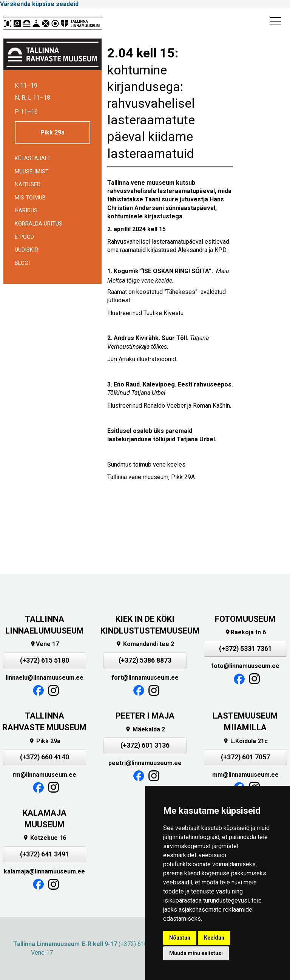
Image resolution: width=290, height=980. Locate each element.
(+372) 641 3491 (45, 854)
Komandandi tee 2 (145, 644)
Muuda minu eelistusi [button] (196, 953)
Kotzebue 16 (44, 838)
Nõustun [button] (180, 938)
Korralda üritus (39, 224)
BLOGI (22, 263)
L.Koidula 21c (245, 741)
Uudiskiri (27, 250)
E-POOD (24, 237)
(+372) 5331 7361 (245, 649)
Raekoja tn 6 (245, 632)
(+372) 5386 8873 (145, 660)
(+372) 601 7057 (245, 757)
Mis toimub (30, 198)
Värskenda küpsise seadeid (39, 4)
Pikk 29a (52, 132)
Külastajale (33, 158)
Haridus (26, 211)
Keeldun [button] (214, 938)
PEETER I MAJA (145, 716)
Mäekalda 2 (145, 729)
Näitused (28, 185)
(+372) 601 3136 (145, 745)
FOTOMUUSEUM (245, 619)
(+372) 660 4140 (45, 757)
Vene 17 (44, 644)
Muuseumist (32, 172)
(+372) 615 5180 (45, 660)
